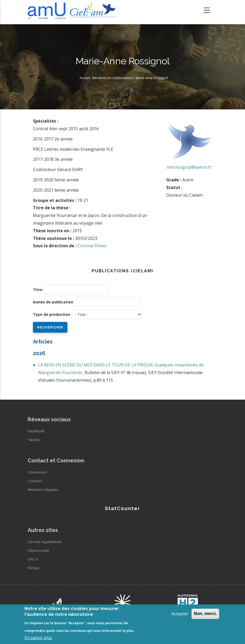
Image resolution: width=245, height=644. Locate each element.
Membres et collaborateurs (113, 78)
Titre (38, 290)
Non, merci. (205, 614)
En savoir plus (38, 638)
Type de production (52, 314)
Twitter (34, 440)
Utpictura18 (38, 550)
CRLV (33, 559)
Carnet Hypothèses (45, 542)
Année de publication (53, 302)
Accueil (85, 78)
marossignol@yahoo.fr (189, 167)
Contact (35, 481)
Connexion (37, 472)
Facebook (36, 431)
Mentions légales (43, 490)
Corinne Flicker (92, 246)
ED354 (34, 568)
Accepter (180, 614)
